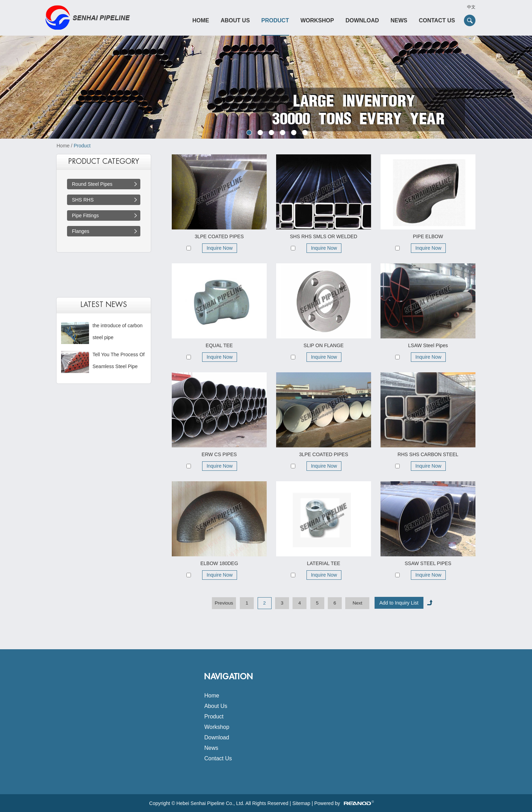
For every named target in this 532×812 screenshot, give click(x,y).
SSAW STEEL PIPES (428, 563)
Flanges (81, 231)
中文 (471, 7)
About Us (235, 20)
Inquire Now (220, 248)
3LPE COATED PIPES (219, 236)
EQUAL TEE (219, 345)
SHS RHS (83, 200)
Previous (224, 603)
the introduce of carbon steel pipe (117, 331)
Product (275, 20)
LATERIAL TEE (323, 563)
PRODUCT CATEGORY (104, 162)
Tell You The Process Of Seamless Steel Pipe (119, 360)
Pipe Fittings (85, 215)
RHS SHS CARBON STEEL (428, 454)
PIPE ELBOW (428, 236)
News (399, 20)
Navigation (229, 676)
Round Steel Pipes (92, 184)
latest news (104, 305)
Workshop (317, 20)
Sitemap (301, 803)
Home (201, 20)
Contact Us (437, 20)
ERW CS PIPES (219, 454)
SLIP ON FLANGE (324, 345)
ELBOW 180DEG (219, 563)
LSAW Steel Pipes (428, 345)
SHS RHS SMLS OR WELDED (324, 236)
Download (362, 20)
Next (357, 603)
